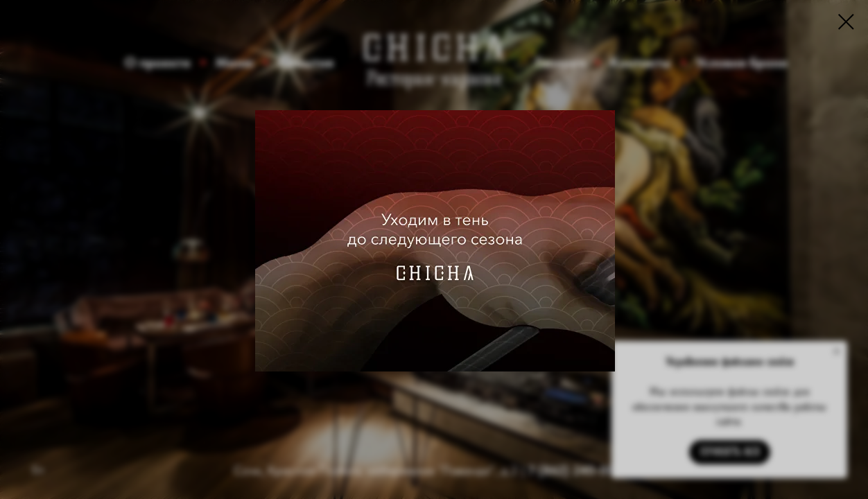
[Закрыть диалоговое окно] (846, 22)
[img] (435, 241)
